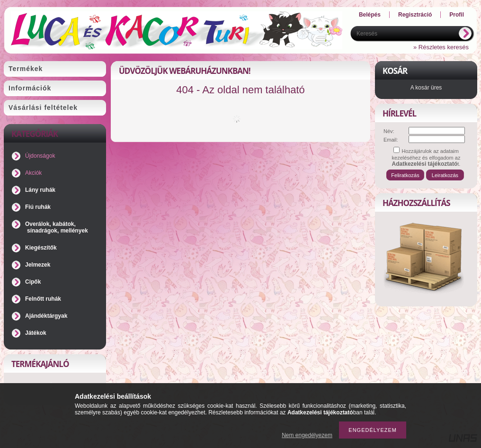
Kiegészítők (41, 248)
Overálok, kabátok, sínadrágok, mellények (57, 227)
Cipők (33, 282)
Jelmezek (38, 265)
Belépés (370, 15)
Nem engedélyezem (307, 435)
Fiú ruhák (38, 207)
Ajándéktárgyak (46, 316)
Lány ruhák (40, 190)
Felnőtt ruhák (43, 299)
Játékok (36, 333)
